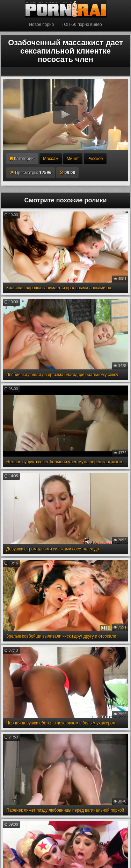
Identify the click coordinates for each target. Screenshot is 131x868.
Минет (73, 159)
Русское (95, 159)
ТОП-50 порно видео (82, 25)
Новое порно (41, 25)
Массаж (51, 159)
